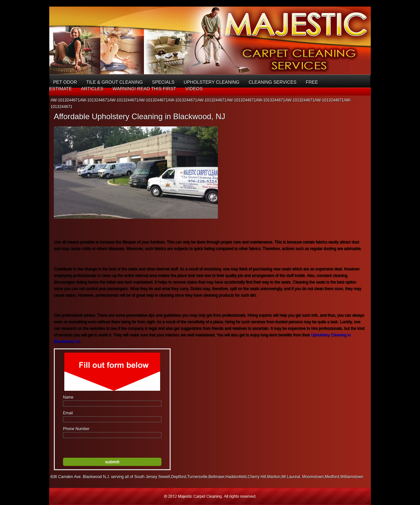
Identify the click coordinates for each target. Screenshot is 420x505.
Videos (194, 89)
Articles (92, 89)
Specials (163, 82)
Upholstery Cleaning (212, 82)
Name (68, 397)
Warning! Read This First (144, 89)
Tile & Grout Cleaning (115, 82)
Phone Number (76, 429)
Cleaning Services (273, 82)
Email (68, 413)
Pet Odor (65, 82)
